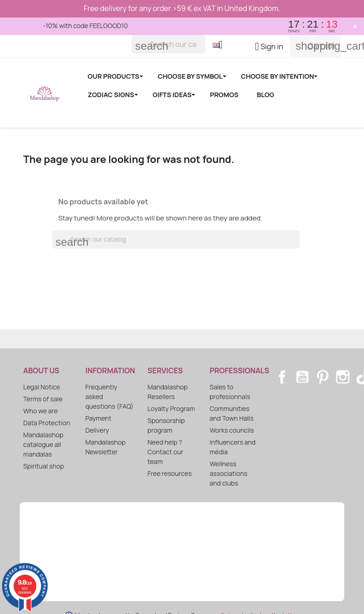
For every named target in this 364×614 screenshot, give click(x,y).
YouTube (302, 377)
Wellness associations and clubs (229, 473)
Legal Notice (42, 387)
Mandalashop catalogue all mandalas (43, 444)
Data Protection (47, 423)
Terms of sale (43, 399)
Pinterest (323, 377)
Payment (99, 418)
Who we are (41, 411)
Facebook (282, 377)
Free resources (170, 473)
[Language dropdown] (221, 46)
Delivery (97, 430)
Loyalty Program (171, 408)
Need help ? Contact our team (166, 452)
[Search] (168, 44)
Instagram (343, 377)
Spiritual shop (44, 466)
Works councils (232, 430)
